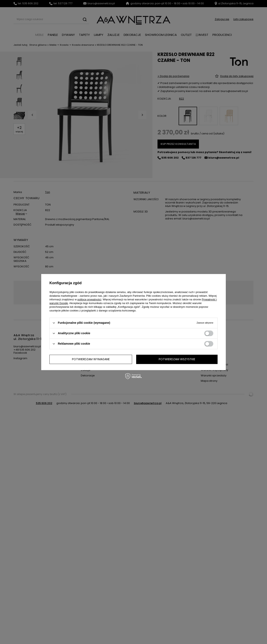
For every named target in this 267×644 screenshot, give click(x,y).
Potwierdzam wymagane (91, 359)
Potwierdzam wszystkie (177, 359)
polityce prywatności (89, 299)
